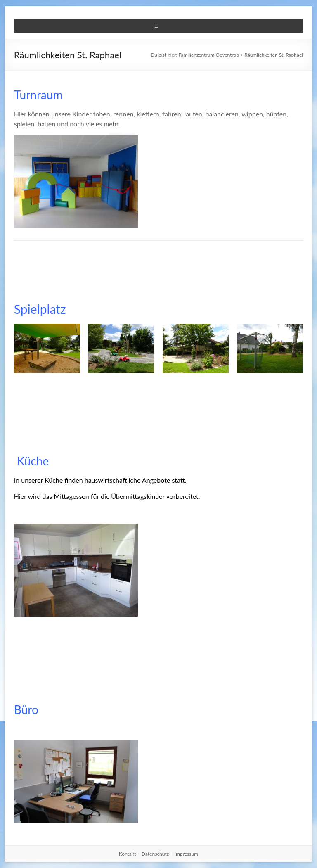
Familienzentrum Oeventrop (209, 55)
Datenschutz (155, 854)
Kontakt (128, 854)
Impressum (186, 854)
